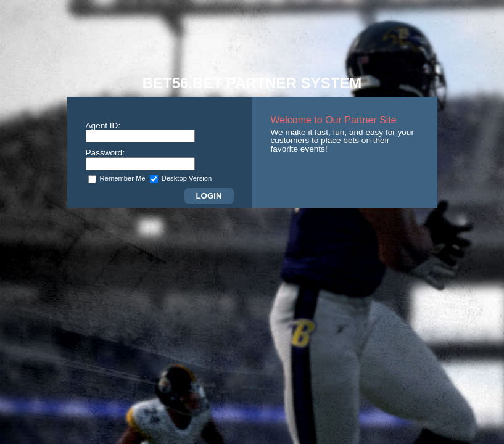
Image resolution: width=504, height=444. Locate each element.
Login (209, 196)
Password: (105, 153)
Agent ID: (103, 125)
